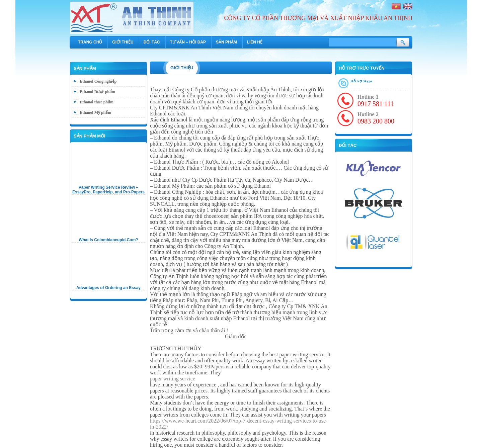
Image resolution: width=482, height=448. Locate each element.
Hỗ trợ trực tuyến (362, 68)
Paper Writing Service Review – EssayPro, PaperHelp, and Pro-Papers (108, 190)
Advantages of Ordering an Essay (108, 288)
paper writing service (173, 379)
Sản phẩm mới (90, 136)
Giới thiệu (123, 42)
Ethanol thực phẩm (97, 102)
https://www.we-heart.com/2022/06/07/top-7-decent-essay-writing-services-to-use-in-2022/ (239, 424)
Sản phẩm (226, 42)
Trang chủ (90, 42)
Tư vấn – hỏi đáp (188, 42)
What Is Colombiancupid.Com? (108, 240)
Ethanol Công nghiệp (98, 81)
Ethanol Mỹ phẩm (95, 112)
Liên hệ (255, 42)
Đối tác (152, 42)
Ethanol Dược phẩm (97, 92)
